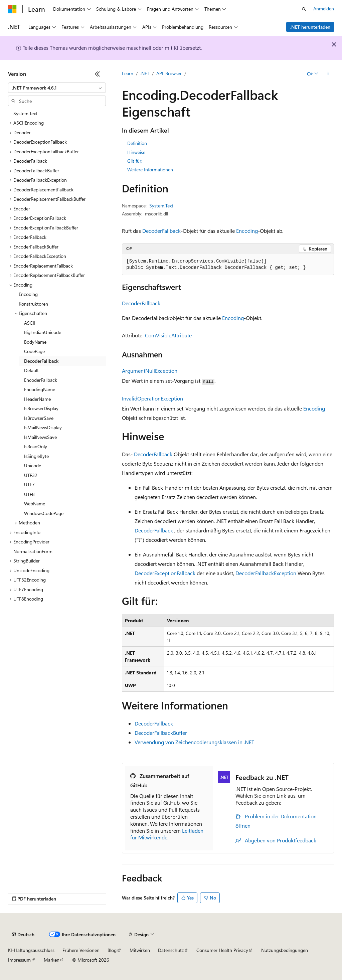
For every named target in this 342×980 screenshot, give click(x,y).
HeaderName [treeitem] (37, 399)
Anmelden (324, 9)
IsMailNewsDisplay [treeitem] (43, 427)
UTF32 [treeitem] (31, 475)
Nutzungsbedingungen (285, 950)
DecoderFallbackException (266, 573)
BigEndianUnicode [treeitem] (43, 332)
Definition (137, 143)
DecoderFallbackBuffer (161, 733)
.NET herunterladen (310, 27)
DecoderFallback (161, 231)
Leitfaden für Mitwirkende (167, 834)
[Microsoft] (12, 9)
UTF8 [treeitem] (29, 494)
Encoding (247, 231)
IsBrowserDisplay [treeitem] (41, 408)
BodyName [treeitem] (35, 342)
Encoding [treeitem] (28, 294)
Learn (128, 73)
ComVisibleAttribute (168, 335)
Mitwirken (140, 950)
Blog (112, 950)
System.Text (161, 206)
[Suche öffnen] (304, 9)
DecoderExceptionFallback (165, 573)
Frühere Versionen (81, 950)
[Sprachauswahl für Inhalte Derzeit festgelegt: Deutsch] (23, 935)
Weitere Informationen (150, 170)
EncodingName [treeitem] (40, 389)
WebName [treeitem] (35, 504)
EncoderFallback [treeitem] (41, 380)
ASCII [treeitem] (30, 323)
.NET (145, 73)
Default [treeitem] (31, 370)
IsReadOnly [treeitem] (36, 446)
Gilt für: (135, 161)
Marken (52, 960)
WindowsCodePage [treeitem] (44, 513)
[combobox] (57, 88)
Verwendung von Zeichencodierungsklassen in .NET (194, 742)
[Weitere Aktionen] (328, 74)
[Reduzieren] (98, 74)
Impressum (19, 960)
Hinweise (136, 152)
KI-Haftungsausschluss (31, 950)
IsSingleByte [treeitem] (36, 456)
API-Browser (169, 73)
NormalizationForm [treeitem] (33, 551)
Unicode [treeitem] (33, 465)
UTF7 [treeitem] (29, 484)
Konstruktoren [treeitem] (33, 304)
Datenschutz (171, 950)
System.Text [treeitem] (25, 113)
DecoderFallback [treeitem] (41, 361)
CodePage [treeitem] (34, 351)
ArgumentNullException (150, 371)
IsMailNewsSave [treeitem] (40, 437)
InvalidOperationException (152, 398)
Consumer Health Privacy (222, 950)
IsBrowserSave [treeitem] (39, 418)
